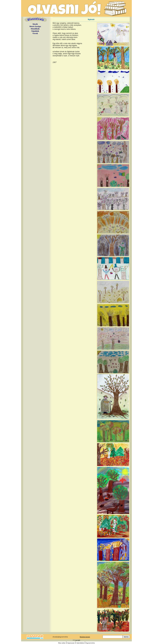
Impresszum (71, 643)
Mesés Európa (35, 26)
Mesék (35, 24)
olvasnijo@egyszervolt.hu (60, 637)
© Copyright (77, 640)
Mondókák (35, 29)
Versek (35, 33)
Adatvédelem (80, 643)
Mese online (62, 643)
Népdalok (35, 31)
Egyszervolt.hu (90, 643)
